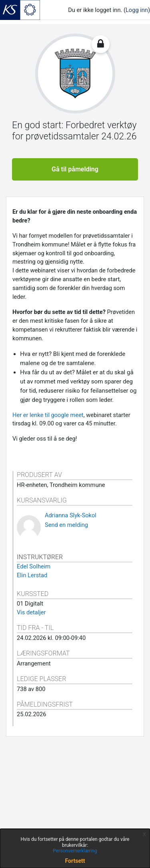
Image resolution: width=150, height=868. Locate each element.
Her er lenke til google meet (48, 415)
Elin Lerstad (32, 575)
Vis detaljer (31, 612)
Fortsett (75, 861)
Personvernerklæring (75, 851)
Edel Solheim (34, 566)
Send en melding (66, 525)
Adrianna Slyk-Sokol (71, 515)
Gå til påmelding (75, 169)
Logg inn (137, 10)
